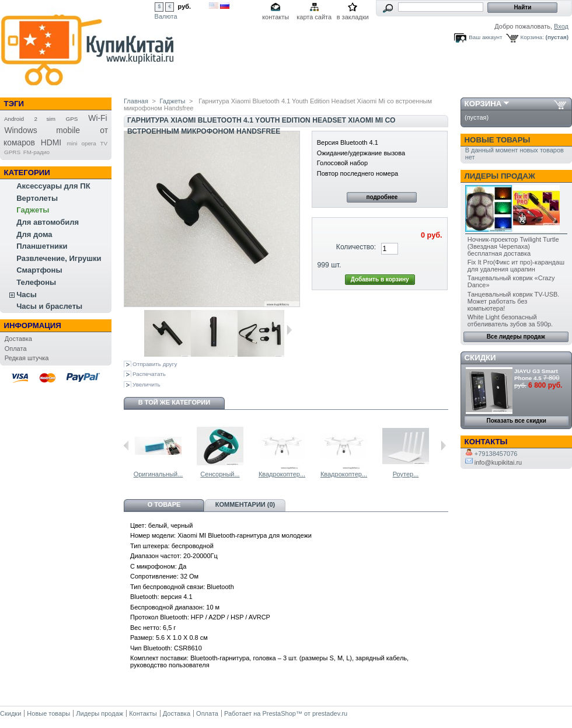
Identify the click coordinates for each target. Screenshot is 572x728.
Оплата (16, 349)
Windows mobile (42, 130)
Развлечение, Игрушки (59, 258)
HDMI (51, 142)
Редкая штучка (27, 358)
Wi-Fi (97, 118)
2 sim (45, 119)
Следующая (289, 330)
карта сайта (314, 17)
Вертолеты (37, 198)
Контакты (143, 713)
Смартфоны (39, 270)
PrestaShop (279, 713)
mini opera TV (87, 143)
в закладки (353, 17)
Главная (136, 101)
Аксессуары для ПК (53, 186)
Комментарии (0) (245, 504)
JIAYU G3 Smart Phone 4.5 (536, 375)
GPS (72, 119)
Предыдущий (126, 445)
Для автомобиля (48, 222)
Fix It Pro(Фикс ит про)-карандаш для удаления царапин (516, 266)
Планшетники (42, 246)
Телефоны (36, 282)
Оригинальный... (158, 474)
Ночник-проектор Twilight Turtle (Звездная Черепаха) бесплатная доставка (513, 246)
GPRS (12, 152)
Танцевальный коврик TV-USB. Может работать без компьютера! (514, 301)
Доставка (18, 339)
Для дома (34, 234)
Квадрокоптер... (282, 474)
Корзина (483, 104)
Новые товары (498, 140)
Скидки (480, 358)
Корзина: (532, 37)
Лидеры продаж (500, 176)
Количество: (356, 247)
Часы (27, 295)
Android (14, 119)
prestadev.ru (330, 713)
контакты (275, 17)
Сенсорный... (220, 474)
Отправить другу (155, 364)
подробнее (382, 197)
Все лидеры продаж (516, 337)
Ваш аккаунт (485, 37)
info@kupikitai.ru (494, 462)
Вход (561, 26)
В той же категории (174, 402)
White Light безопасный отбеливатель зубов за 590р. (510, 321)
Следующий (443, 445)
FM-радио (36, 152)
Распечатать (149, 374)
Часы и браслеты (49, 306)
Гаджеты (33, 210)
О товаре (164, 504)
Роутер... (406, 474)
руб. (185, 6)
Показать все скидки (517, 421)
